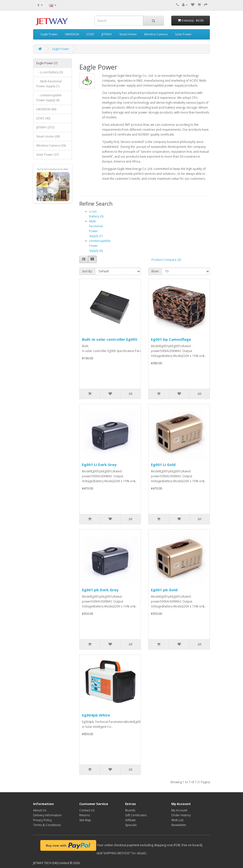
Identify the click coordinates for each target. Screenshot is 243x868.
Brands (130, 810)
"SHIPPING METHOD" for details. (125, 853)
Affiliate (130, 820)
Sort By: (87, 271)
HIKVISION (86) (46, 109)
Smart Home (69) (48, 136)
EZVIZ (90, 34)
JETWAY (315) (45, 127)
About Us (40, 810)
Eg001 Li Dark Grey (99, 465)
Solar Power (183, 34)
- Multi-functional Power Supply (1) (49, 84)
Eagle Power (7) (47, 63)
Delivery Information (47, 815)
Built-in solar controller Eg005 (110, 339)
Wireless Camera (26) (51, 145)
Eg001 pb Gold (164, 590)
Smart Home (128, 34)
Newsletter (179, 825)
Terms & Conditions (47, 825)
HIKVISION (72, 34)
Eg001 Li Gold (163, 465)
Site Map (85, 820)
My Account (179, 810)
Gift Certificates (136, 815)
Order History (181, 815)
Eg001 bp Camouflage (171, 339)
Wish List (177, 820)
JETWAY (107, 34)
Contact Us (87, 810)
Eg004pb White (96, 715)
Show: (155, 271)
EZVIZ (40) (43, 118)
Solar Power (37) (48, 155)
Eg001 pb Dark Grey (100, 590)
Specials (131, 825)
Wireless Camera (156, 34)
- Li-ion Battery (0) (50, 72)
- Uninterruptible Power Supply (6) (49, 98)
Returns (85, 815)
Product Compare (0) (166, 260)
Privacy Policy (42, 820)
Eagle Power (49, 34)
